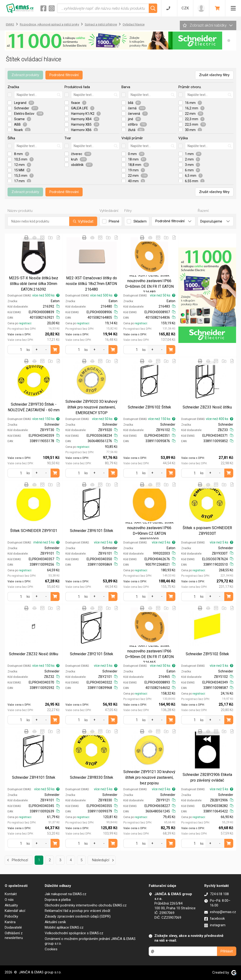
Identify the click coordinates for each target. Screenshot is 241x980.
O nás (9, 900)
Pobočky (11, 916)
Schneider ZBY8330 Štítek (92, 777)
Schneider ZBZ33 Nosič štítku (207, 407)
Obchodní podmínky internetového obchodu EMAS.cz (86, 905)
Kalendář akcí (15, 911)
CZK (185, 8)
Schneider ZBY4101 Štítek (34, 777)
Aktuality (11, 905)
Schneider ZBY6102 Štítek (149, 407)
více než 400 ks (220, 419)
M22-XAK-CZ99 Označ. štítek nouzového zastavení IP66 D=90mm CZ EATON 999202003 (149, 531)
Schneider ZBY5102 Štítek (207, 654)
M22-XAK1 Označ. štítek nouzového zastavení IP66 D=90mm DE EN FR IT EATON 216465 (149, 654)
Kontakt (11, 894)
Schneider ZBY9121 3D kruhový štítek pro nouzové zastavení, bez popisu (149, 777)
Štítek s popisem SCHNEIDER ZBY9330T (207, 531)
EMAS (10, 24)
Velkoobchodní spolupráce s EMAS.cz (74, 933)
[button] (229, 41)
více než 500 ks (46, 295)
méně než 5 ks (46, 542)
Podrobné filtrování (64, 75)
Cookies (51, 949)
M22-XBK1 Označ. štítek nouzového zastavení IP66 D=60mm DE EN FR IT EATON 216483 (149, 284)
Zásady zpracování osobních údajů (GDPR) (78, 916)
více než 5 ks (106, 542)
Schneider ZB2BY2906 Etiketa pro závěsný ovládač (207, 777)
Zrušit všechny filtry (214, 75)
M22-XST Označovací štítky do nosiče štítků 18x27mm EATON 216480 (91, 284)
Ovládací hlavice (134, 24)
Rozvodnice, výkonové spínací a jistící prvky (49, 24)
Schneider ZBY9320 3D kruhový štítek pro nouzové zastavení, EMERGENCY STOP (91, 407)
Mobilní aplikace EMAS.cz (64, 927)
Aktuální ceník (55, 922)
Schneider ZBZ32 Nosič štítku (34, 654)
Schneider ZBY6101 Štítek (92, 531)
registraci (25, 323)
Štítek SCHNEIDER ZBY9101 (34, 531)
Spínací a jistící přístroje (101, 24)
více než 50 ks (163, 295)
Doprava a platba (58, 900)
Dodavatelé (13, 927)
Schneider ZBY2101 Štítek (92, 654)
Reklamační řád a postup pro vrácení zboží (77, 911)
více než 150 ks (46, 419)
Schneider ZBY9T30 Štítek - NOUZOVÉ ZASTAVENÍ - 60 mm (34, 407)
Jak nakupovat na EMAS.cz (66, 894)
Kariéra (10, 922)
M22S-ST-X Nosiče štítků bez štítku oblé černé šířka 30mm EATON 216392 (34, 284)
